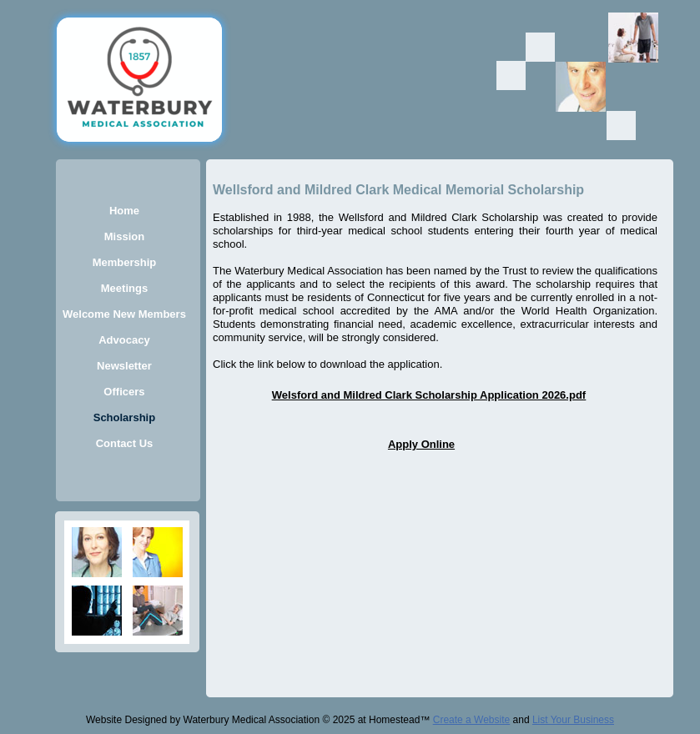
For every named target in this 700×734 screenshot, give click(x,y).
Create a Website (472, 720)
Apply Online (421, 444)
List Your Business (573, 720)
